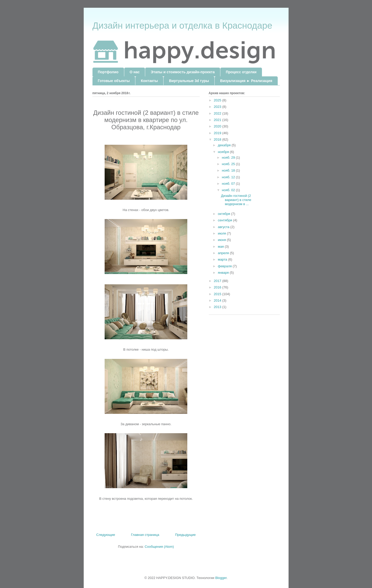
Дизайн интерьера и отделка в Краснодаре (182, 25)
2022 (218, 113)
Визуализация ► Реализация (246, 81)
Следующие (106, 535)
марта (223, 259)
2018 (218, 139)
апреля (224, 253)
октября (224, 214)
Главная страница (145, 535)
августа (224, 227)
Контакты (149, 81)
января (224, 273)
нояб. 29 (229, 158)
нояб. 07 (229, 184)
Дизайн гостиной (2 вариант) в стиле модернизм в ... (236, 200)
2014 (218, 300)
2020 (218, 126)
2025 (218, 100)
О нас (135, 72)
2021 (218, 120)
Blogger (221, 578)
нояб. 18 (229, 170)
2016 (218, 287)
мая (221, 247)
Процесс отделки (241, 72)
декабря (225, 145)
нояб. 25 (229, 164)
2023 (218, 107)
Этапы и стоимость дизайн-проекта (183, 72)
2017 (218, 281)
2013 (218, 307)
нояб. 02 (229, 190)
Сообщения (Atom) (159, 547)
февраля (225, 266)
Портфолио (108, 72)
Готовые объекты (114, 81)
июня (222, 240)
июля (222, 233)
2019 (218, 133)
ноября (224, 152)
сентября (225, 220)
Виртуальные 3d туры (189, 81)
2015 (218, 294)
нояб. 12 (229, 177)
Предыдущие (185, 535)
